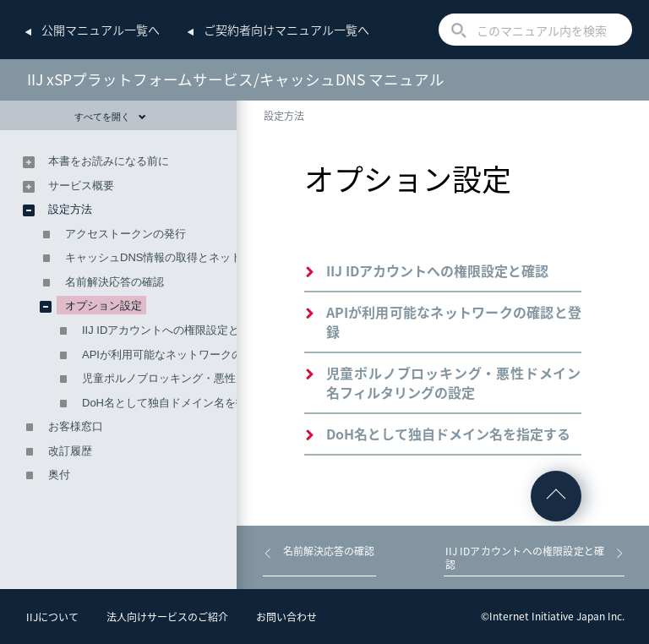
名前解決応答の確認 (115, 282)
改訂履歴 (70, 451)
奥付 (59, 475)
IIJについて (52, 617)
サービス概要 (81, 186)
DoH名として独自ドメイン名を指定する (448, 434)
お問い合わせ (286, 617)
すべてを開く (110, 117)
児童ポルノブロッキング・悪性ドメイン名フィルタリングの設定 (454, 382)
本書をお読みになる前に (109, 161)
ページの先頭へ (556, 496)
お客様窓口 (76, 426)
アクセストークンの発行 (125, 234)
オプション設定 (104, 306)
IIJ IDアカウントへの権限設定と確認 (437, 270)
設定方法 (284, 116)
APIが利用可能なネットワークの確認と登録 (454, 322)
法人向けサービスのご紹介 (167, 617)
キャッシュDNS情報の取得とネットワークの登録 (186, 257)
